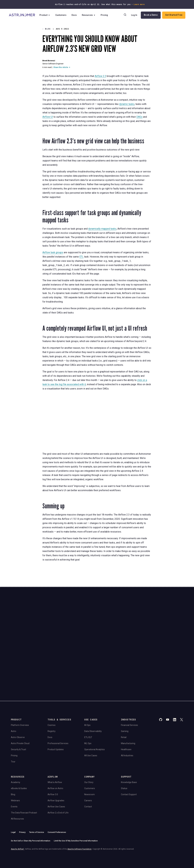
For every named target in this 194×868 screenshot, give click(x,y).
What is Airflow (55, 748)
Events (14, 772)
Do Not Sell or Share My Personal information (31, 806)
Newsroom (89, 760)
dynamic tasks (127, 104)
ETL (81, 257)
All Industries (127, 721)
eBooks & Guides (19, 754)
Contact (88, 772)
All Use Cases (91, 721)
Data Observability (93, 697)
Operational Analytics (94, 715)
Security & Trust (18, 715)
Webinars (15, 766)
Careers (88, 766)
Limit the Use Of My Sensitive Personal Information (76, 806)
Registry (52, 697)
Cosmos (52, 691)
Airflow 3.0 (53, 760)
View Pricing (162, 632)
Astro (14, 697)
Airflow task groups (53, 252)
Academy (16, 748)
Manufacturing (128, 709)
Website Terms (75, 639)
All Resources (17, 784)
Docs (75, 15)
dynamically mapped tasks (102, 229)
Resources (90, 15)
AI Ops (87, 691)
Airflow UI (48, 117)
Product (46, 15)
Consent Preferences (57, 798)
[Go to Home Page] (22, 15)
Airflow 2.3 (100, 76)
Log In (134, 15)
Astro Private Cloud (20, 709)
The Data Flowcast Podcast (24, 778)
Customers (62, 15)
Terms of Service (37, 798)
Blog (47, 29)
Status (124, 754)
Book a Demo (150, 15)
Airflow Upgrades (56, 766)
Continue (123, 624)
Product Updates (56, 715)
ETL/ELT (88, 703)
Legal (13, 798)
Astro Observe (18, 703)
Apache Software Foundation (79, 815)
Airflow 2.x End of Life (58, 778)
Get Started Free (173, 15)
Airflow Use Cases (56, 772)
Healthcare (126, 715)
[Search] (125, 15)
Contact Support (129, 760)
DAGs (139, 117)
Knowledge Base (129, 748)
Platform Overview (20, 691)
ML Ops (88, 709)
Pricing (106, 15)
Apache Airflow (18, 815)
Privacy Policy (63, 639)
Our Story (89, 748)
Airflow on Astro (55, 754)
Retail (124, 703)
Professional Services (58, 709)
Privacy (22, 798)
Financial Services (129, 691)
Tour (13, 727)
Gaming (125, 697)
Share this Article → (62, 67)
